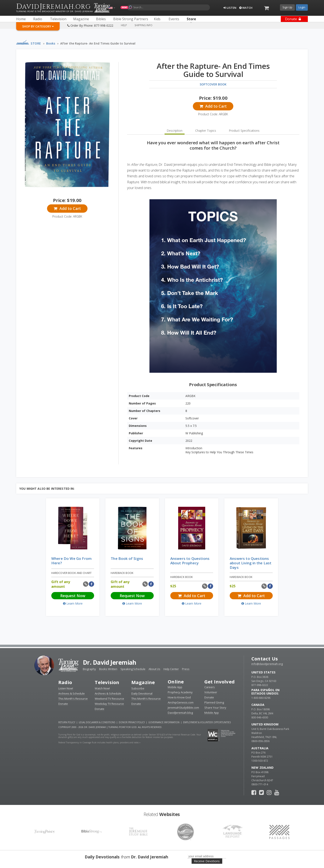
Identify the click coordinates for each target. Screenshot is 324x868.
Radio (65, 682)
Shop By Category (38, 26)
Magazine (143, 682)
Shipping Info (143, 25)
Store (36, 43)
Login (302, 7)
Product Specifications (244, 131)
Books (51, 43)
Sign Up (287, 7)
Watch (246, 8)
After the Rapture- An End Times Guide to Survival (98, 43)
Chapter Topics (206, 131)
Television (107, 682)
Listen (230, 8)
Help (124, 25)
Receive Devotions (207, 861)
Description (175, 131)
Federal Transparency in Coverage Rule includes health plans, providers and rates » (99, 742)
